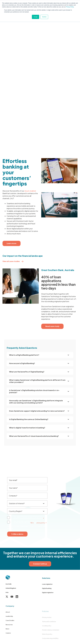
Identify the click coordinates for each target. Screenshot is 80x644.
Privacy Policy (70, 7)
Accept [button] (36, 17)
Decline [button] (44, 17)
